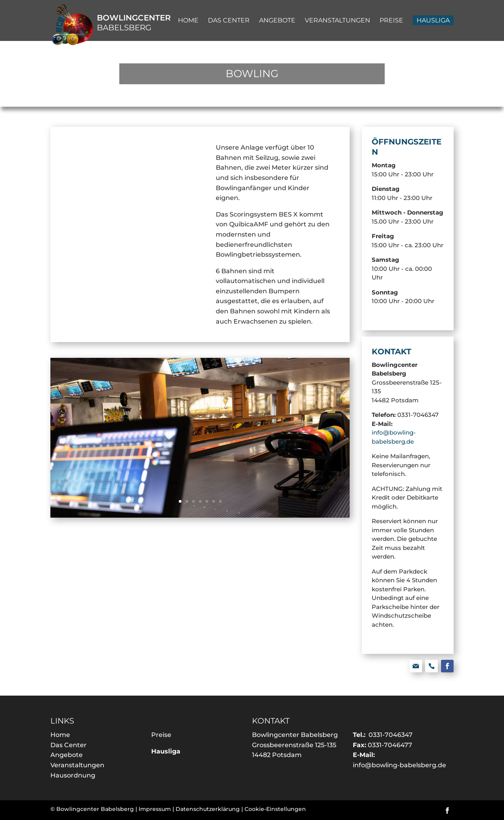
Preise (161, 735)
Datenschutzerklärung (208, 809)
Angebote (67, 755)
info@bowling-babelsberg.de (399, 765)
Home (60, 735)
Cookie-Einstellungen (275, 809)
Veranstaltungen (77, 765)
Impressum (155, 809)
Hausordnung (73, 775)
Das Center (69, 745)
